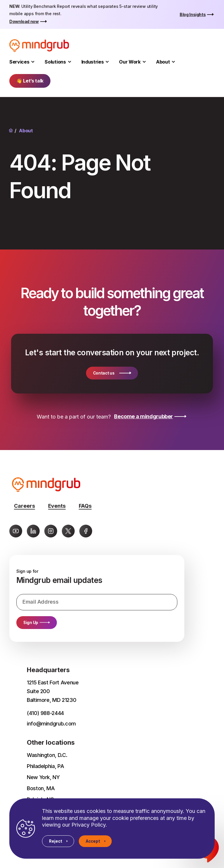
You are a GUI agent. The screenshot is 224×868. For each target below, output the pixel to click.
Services (19, 62)
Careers (24, 506)
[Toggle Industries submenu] (107, 62)
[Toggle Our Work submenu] (144, 62)
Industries (93, 62)
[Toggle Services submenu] (33, 62)
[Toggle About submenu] (173, 62)
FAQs (85, 506)
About (163, 62)
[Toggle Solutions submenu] (70, 62)
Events (57, 506)
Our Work (130, 62)
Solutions (55, 62)
